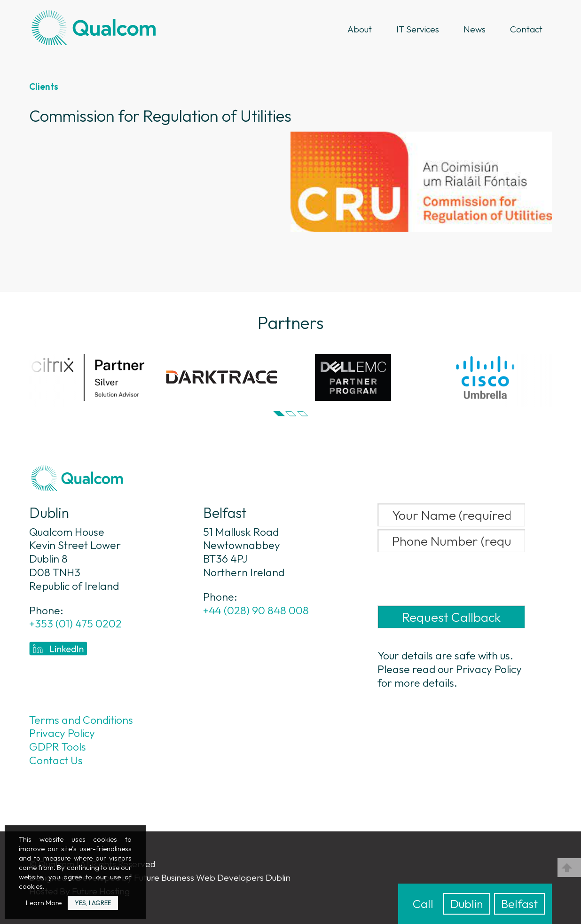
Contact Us (56, 760)
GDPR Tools (58, 747)
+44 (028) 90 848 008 (256, 611)
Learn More (44, 903)
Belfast (519, 904)
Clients (44, 86)
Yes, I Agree (93, 903)
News (475, 29)
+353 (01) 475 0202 (75, 624)
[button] (279, 414)
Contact (526, 29)
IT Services (418, 29)
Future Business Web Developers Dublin (212, 877)
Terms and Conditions (81, 720)
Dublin (467, 904)
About (360, 29)
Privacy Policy (62, 733)
